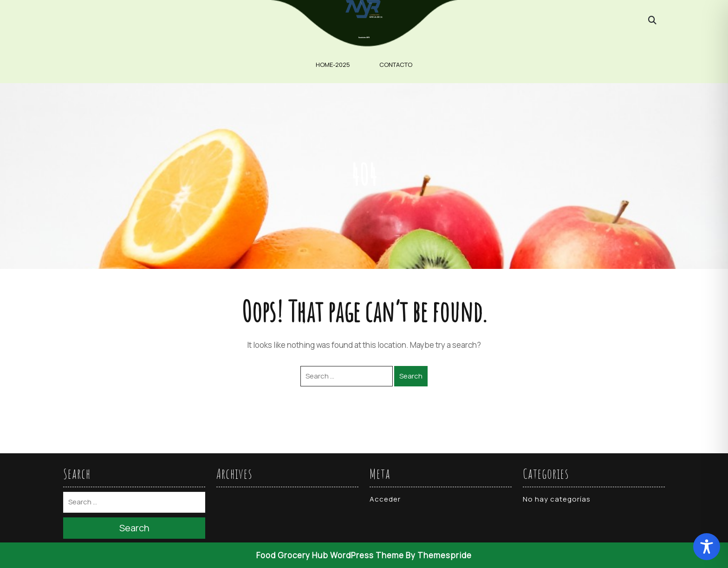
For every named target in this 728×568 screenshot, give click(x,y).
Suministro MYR (364, 38)
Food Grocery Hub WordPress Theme (330, 555)
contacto (396, 65)
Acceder (385, 499)
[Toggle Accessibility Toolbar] (707, 547)
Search (411, 376)
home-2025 (333, 65)
